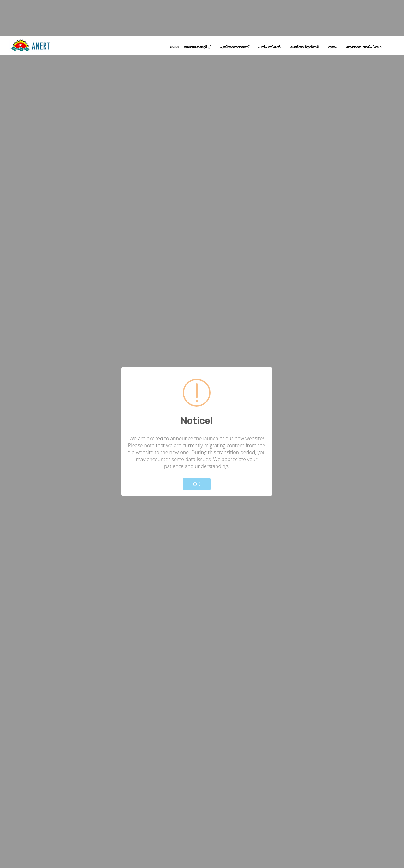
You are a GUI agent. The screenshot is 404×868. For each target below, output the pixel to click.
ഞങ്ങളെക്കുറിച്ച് (197, 47)
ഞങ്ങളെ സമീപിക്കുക (364, 47)
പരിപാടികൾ (269, 47)
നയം (332, 47)
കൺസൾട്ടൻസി (304, 47)
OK (197, 484)
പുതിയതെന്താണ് (234, 47)
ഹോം (174, 47)
